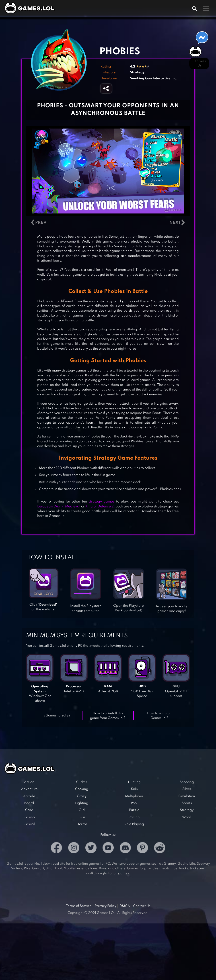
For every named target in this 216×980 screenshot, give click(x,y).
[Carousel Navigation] (108, 223)
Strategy (137, 72)
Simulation (187, 796)
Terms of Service (79, 906)
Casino (29, 817)
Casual (29, 824)
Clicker (82, 782)
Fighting (82, 803)
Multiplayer (134, 796)
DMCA (125, 906)
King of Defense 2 (100, 507)
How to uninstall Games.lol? (159, 716)
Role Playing (134, 824)
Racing (134, 817)
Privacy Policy (106, 906)
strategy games (101, 502)
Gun (82, 817)
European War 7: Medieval (59, 507)
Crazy (82, 796)
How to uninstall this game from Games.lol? (108, 716)
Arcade (29, 796)
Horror (82, 824)
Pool (134, 803)
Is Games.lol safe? (57, 716)
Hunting (134, 782)
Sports (187, 803)
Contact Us (142, 906)
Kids (134, 789)
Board (29, 803)
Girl (82, 810)
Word (187, 817)
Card (29, 810)
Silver (187, 789)
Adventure (29, 789)
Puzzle (134, 810)
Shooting (187, 782)
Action (29, 782)
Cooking (82, 789)
